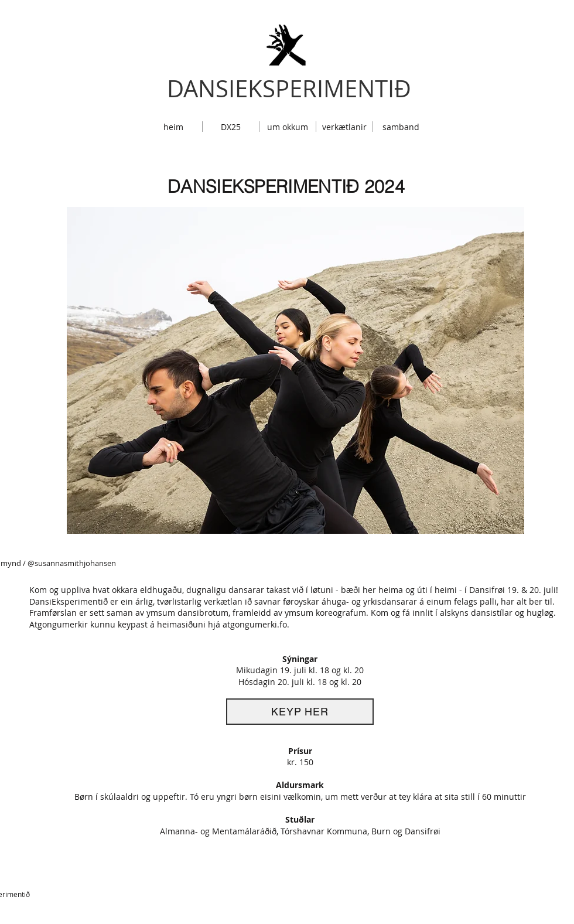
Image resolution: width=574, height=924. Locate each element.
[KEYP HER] (300, 712)
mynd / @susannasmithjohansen (58, 563)
